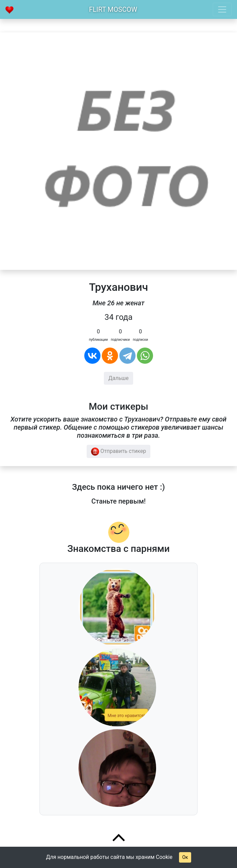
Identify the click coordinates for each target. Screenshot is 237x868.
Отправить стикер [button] (119, 452)
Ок (185, 857)
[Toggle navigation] (222, 9)
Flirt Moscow (113, 9)
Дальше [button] (118, 378)
